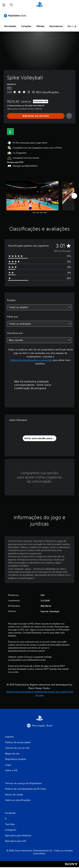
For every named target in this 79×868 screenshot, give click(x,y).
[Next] (74, 196)
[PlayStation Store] (16, 15)
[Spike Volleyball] (32, 196)
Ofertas (40, 26)
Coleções (26, 26)
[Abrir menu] (4, 5)
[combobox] (39, 307)
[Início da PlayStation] (39, 5)
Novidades (10, 26)
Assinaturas (56, 26)
